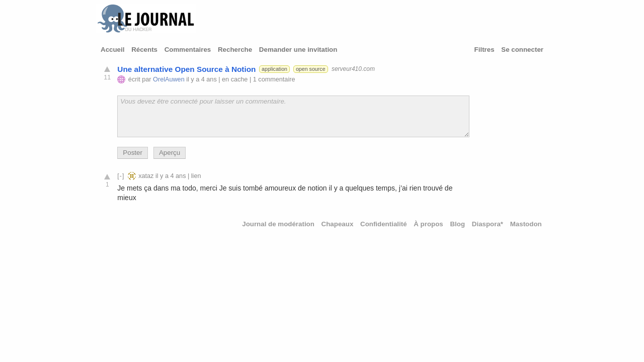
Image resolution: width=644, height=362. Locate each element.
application (274, 69)
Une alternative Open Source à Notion (186, 69)
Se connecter (522, 50)
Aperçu (170, 153)
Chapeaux (338, 224)
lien (196, 176)
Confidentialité (384, 224)
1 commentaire (274, 79)
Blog (457, 224)
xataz (146, 176)
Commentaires (188, 50)
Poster (133, 153)
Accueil (112, 50)
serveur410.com (353, 69)
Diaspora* (488, 224)
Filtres (485, 50)
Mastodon (526, 224)
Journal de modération (278, 224)
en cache (235, 79)
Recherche (235, 50)
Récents (144, 50)
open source (311, 69)
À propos (428, 224)
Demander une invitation (298, 50)
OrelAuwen (169, 79)
